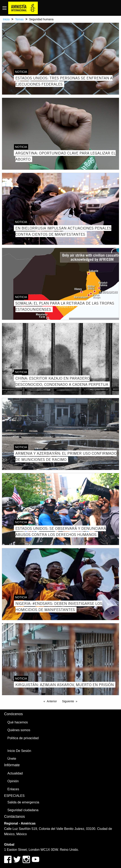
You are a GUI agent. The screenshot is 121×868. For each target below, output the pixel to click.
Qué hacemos (18, 722)
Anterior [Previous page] (52, 701)
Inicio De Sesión (19, 751)
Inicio (6, 19)
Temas (19, 19)
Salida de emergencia (23, 802)
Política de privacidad (23, 738)
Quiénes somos (19, 730)
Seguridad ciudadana (23, 810)
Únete (12, 759)
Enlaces (13, 789)
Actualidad (15, 773)
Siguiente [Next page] (68, 701)
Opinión (13, 781)
